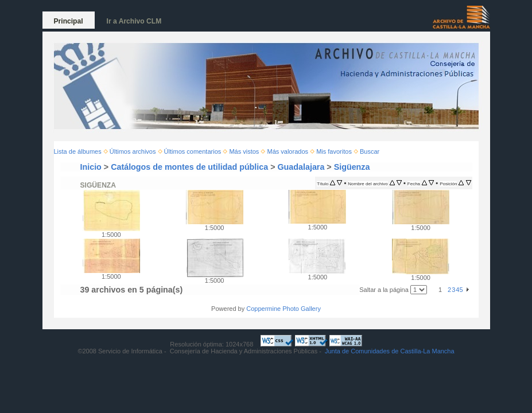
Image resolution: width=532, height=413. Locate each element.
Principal (69, 21)
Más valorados (288, 151)
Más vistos (244, 151)
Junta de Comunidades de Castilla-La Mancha (390, 351)
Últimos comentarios (193, 151)
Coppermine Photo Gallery (284, 309)
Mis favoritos (334, 151)
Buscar (370, 151)
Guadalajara (301, 167)
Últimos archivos (133, 151)
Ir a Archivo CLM (134, 21)
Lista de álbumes (78, 151)
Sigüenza (352, 167)
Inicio (91, 167)
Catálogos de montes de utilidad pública (189, 167)
